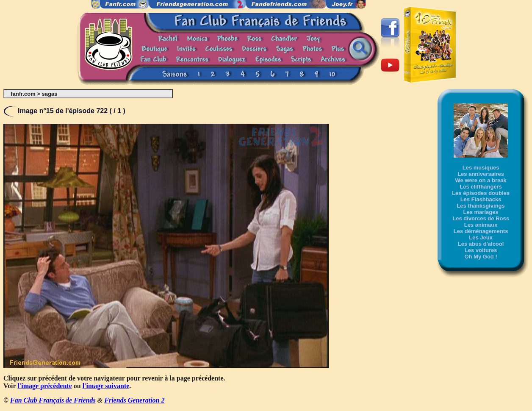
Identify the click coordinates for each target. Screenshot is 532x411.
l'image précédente (44, 386)
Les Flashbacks (481, 199)
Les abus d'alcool (481, 244)
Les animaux (481, 225)
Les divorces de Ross (481, 218)
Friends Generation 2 (134, 400)
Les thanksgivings (481, 206)
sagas (50, 94)
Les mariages (481, 212)
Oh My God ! (481, 257)
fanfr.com (23, 94)
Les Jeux (481, 237)
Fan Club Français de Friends (53, 400)
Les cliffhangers (481, 187)
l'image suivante (106, 386)
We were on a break (481, 180)
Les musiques (481, 168)
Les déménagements (481, 231)
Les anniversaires (481, 174)
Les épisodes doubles (481, 193)
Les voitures (481, 250)
